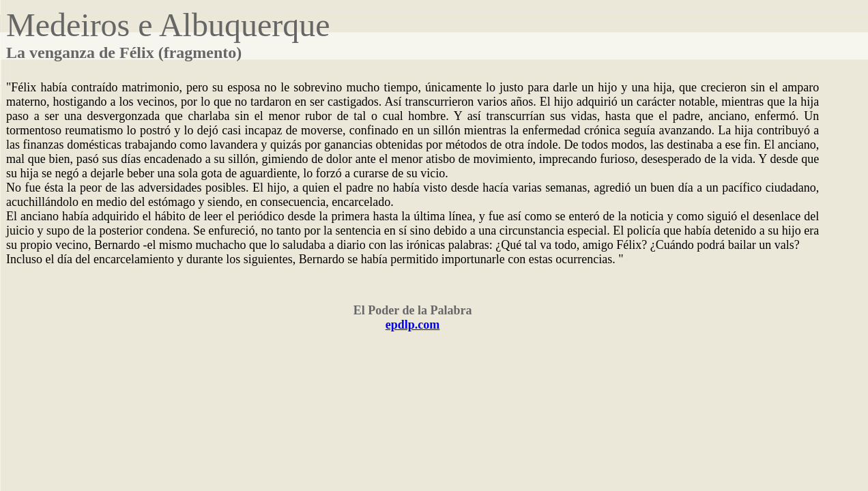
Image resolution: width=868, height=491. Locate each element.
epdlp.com (413, 325)
